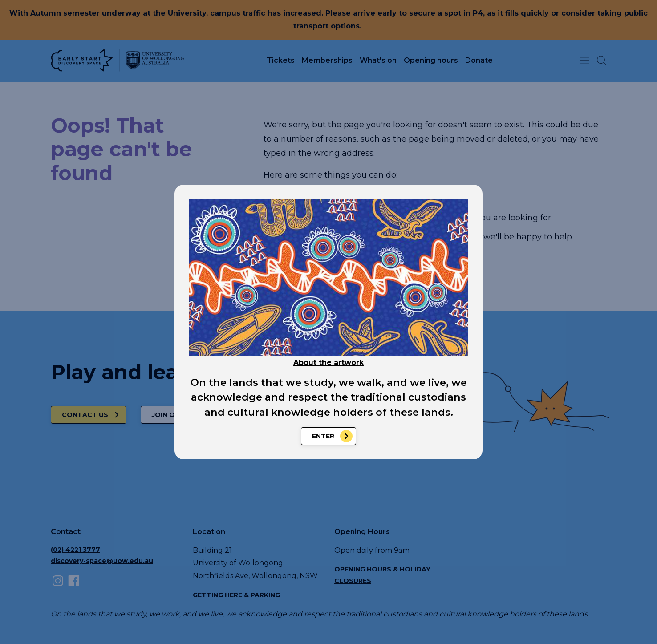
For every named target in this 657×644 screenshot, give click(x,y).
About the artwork (328, 363)
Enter (323, 436)
